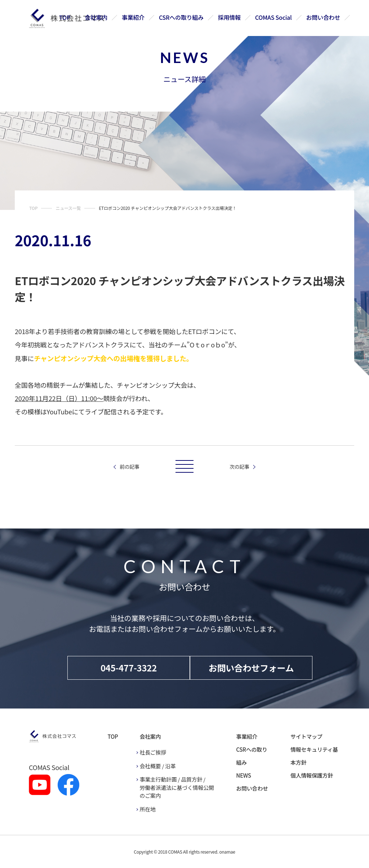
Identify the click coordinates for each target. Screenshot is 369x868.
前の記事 (130, 467)
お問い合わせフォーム (251, 668)
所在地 (147, 809)
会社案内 (96, 17)
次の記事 (239, 467)
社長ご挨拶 (153, 752)
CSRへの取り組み (182, 17)
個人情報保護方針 (312, 775)
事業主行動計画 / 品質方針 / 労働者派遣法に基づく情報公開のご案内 (177, 787)
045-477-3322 (129, 668)
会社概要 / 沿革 (157, 766)
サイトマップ (306, 736)
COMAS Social (274, 17)
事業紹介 (134, 17)
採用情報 (229, 17)
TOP (65, 17)
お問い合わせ (323, 17)
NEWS (243, 775)
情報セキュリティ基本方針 (314, 756)
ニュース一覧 (68, 208)
